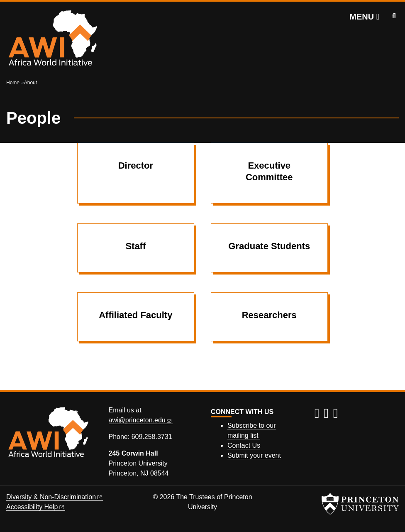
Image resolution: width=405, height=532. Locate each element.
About (30, 83)
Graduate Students (269, 246)
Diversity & (55, 497)
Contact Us (244, 445)
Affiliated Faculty (135, 315)
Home (13, 83)
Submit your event (254, 455)
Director (136, 165)
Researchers (269, 315)
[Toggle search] (394, 16)
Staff (135, 246)
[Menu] (364, 17)
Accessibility (36, 507)
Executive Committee (269, 171)
